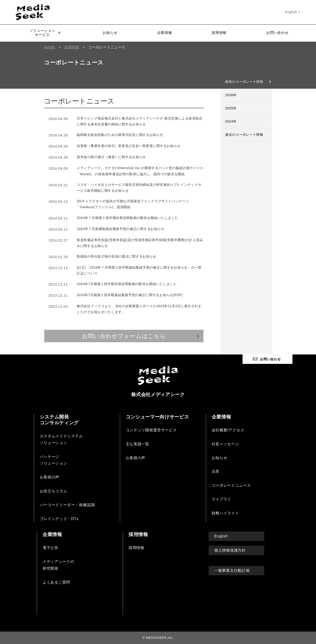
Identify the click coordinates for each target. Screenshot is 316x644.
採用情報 (219, 33)
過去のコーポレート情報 (244, 135)
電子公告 (51, 548)
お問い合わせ (277, 33)
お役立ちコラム (54, 491)
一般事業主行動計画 (232, 570)
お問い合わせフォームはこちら (124, 336)
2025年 (231, 108)
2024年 (231, 121)
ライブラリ (222, 499)
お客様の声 (50, 477)
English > (293, 12)
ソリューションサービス (45, 33)
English (221, 536)
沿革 (216, 471)
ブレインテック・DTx (59, 519)
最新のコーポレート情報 (244, 82)
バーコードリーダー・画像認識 (67, 505)
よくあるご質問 (56, 582)
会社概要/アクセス (228, 430)
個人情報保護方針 (230, 550)
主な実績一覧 (138, 444)
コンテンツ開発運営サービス (151, 430)
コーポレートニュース (231, 485)
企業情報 (165, 33)
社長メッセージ (225, 444)
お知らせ (110, 33)
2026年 (231, 95)
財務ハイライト (225, 513)
